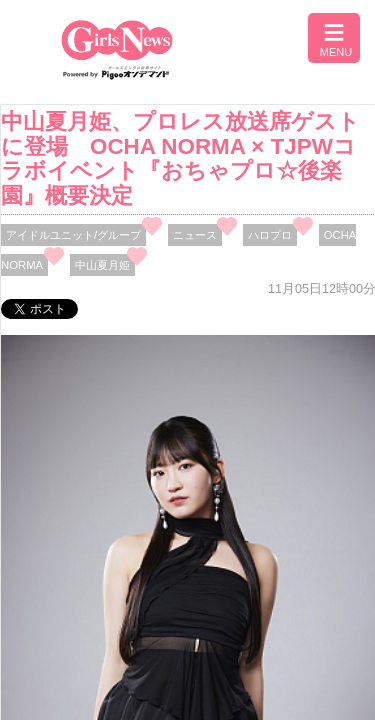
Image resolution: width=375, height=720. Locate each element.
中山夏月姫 (102, 265)
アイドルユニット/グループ (73, 235)
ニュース (195, 235)
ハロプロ (270, 235)
